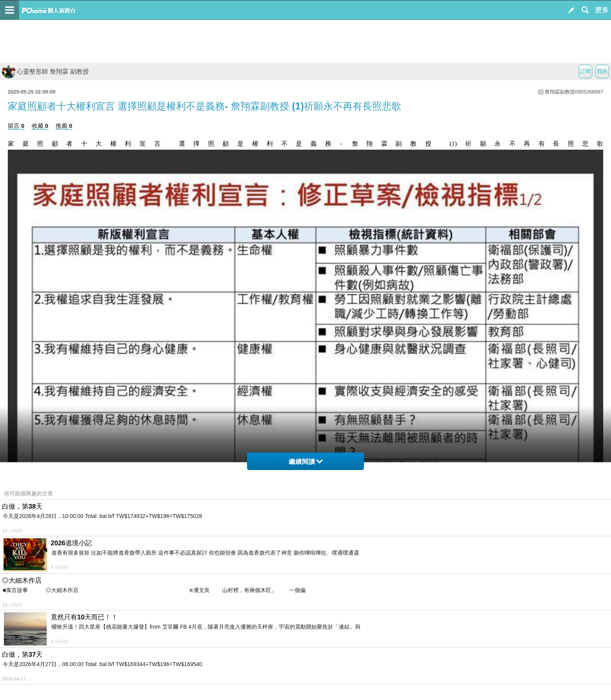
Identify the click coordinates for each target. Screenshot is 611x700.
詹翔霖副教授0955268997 (574, 92)
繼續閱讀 (306, 462)
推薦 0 (64, 126)
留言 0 (16, 126)
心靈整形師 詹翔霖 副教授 (45, 72)
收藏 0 (40, 126)
